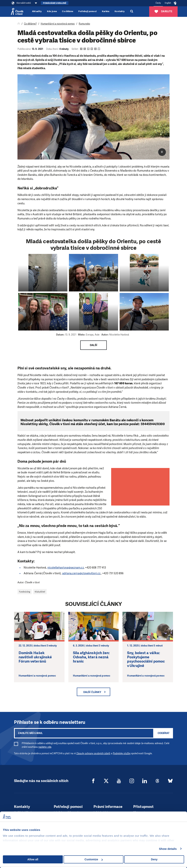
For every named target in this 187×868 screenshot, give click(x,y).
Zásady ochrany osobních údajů (93, 753)
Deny (154, 859)
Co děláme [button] (68, 11)
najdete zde (45, 747)
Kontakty (120, 11)
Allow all (33, 859)
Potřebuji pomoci (87, 11)
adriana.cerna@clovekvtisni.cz (81, 573)
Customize (94, 859)
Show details (168, 849)
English (168, 3)
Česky (158, 3)
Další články (92, 692)
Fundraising (25, 592)
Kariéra (106, 11)
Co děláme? (30, 24)
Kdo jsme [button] (52, 11)
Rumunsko (84, 24)
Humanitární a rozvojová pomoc (58, 24)
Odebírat (164, 733)
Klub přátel (40, 592)
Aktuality (37, 11)
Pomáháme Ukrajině (55, 3)
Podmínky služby (122, 753)
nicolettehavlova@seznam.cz (66, 568)
